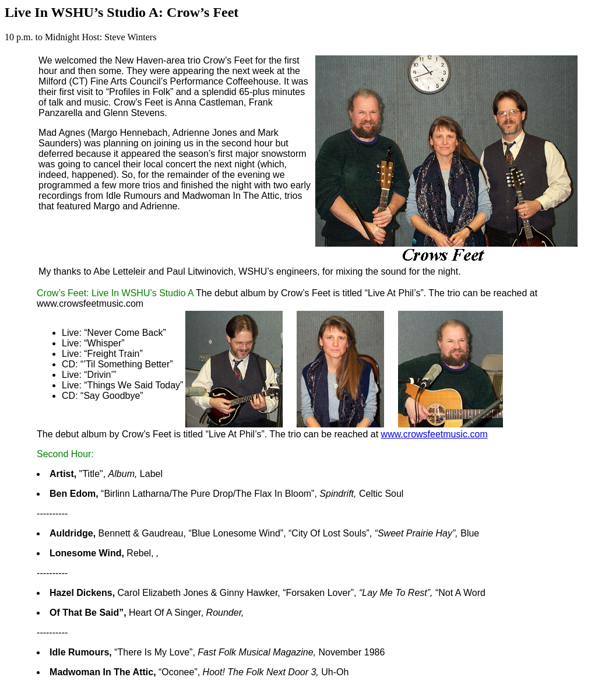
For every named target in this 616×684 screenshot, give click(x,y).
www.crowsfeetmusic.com (434, 434)
